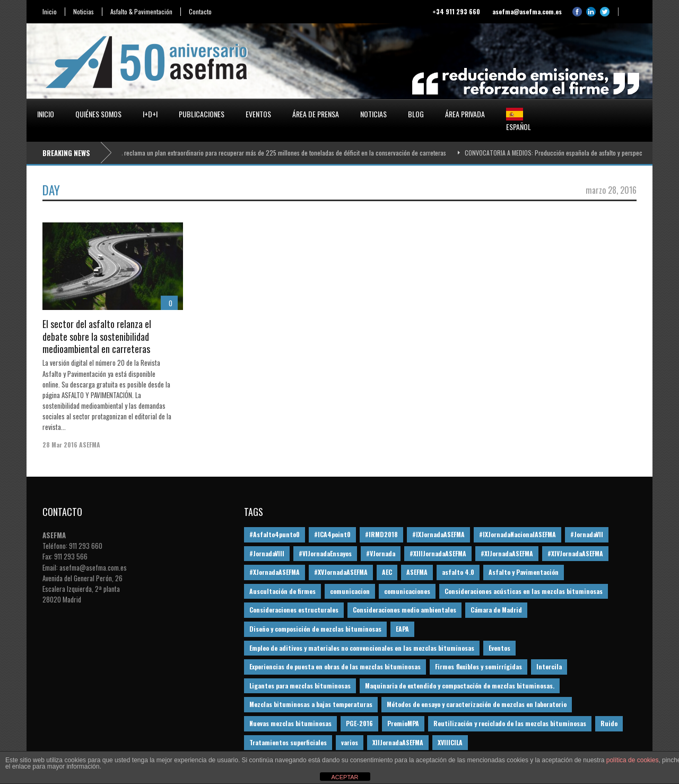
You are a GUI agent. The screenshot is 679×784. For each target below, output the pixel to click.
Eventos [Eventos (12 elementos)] (499, 648)
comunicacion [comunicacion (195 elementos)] (350, 591)
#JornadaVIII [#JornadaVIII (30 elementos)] (267, 553)
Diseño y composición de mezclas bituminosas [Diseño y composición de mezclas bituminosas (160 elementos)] (315, 629)
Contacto (200, 12)
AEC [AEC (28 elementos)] (387, 572)
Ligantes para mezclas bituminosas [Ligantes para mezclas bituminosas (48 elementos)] (300, 686)
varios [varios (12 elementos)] (350, 742)
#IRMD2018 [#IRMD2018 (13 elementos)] (381, 534)
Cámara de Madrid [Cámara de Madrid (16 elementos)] (496, 610)
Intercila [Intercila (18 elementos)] (549, 666)
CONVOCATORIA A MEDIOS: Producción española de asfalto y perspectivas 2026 (571, 153)
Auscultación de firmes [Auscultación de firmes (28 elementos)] (282, 591)
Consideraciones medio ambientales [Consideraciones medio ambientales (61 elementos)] (404, 610)
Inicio (50, 12)
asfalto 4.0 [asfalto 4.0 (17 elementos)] (458, 572)
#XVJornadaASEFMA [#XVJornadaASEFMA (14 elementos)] (341, 572)
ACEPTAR (345, 777)
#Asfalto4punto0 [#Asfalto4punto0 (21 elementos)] (275, 534)
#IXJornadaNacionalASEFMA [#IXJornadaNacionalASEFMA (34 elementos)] (517, 534)
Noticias (84, 12)
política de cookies (633, 760)
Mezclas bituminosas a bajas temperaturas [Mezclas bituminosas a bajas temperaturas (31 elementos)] (311, 704)
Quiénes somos (98, 114)
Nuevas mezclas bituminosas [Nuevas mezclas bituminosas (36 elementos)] (290, 723)
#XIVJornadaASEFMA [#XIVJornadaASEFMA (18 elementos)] (575, 553)
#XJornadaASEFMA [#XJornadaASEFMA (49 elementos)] (275, 572)
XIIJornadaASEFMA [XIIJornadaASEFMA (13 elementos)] (398, 742)
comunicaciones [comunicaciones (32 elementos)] (407, 591)
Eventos (258, 114)
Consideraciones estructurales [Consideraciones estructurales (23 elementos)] (294, 610)
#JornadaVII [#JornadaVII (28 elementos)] (587, 534)
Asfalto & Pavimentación (141, 12)
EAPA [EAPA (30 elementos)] (402, 629)
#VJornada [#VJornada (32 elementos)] (381, 553)
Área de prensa (316, 114)
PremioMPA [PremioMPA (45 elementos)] (403, 723)
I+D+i (150, 114)
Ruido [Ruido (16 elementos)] (609, 723)
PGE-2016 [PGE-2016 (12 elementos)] (359, 723)
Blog (416, 114)
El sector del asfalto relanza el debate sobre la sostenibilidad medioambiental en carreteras (97, 336)
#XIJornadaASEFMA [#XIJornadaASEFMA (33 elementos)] (507, 553)
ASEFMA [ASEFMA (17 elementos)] (417, 572)
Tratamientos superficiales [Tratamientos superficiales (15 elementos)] (288, 742)
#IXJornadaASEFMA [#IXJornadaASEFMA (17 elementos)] (438, 534)
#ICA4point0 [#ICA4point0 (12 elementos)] (332, 534)
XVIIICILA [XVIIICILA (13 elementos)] (450, 742)
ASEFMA (90, 445)
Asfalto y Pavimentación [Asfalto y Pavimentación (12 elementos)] (524, 572)
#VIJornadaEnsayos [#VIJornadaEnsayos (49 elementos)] (325, 553)
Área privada (465, 114)
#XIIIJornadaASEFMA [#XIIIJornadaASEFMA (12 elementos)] (438, 553)
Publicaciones (202, 114)
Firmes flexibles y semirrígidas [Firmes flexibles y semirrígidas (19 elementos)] (478, 666)
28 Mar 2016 (60, 445)
